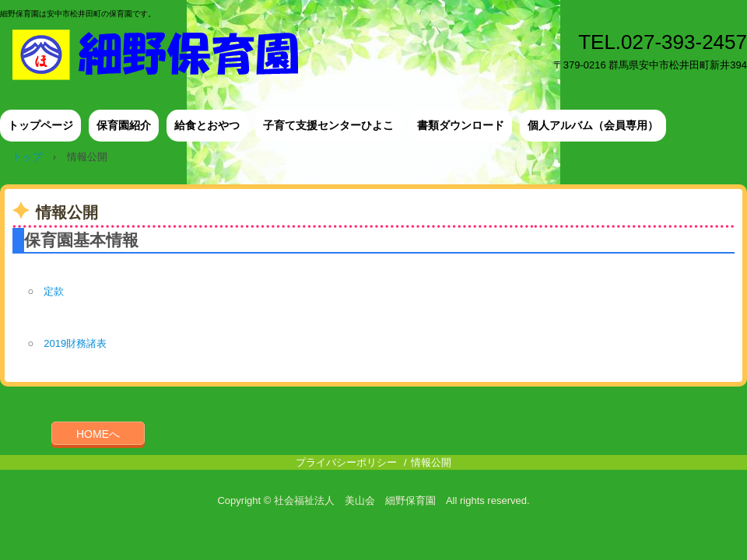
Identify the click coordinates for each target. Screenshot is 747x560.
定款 (49, 291)
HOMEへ (98, 434)
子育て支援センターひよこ (328, 125)
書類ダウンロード (461, 125)
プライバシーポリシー (346, 462)
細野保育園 (166, 54)
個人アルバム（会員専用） (593, 125)
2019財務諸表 (75, 343)
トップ (27, 157)
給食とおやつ (207, 125)
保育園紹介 (124, 125)
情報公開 (431, 462)
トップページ (40, 125)
